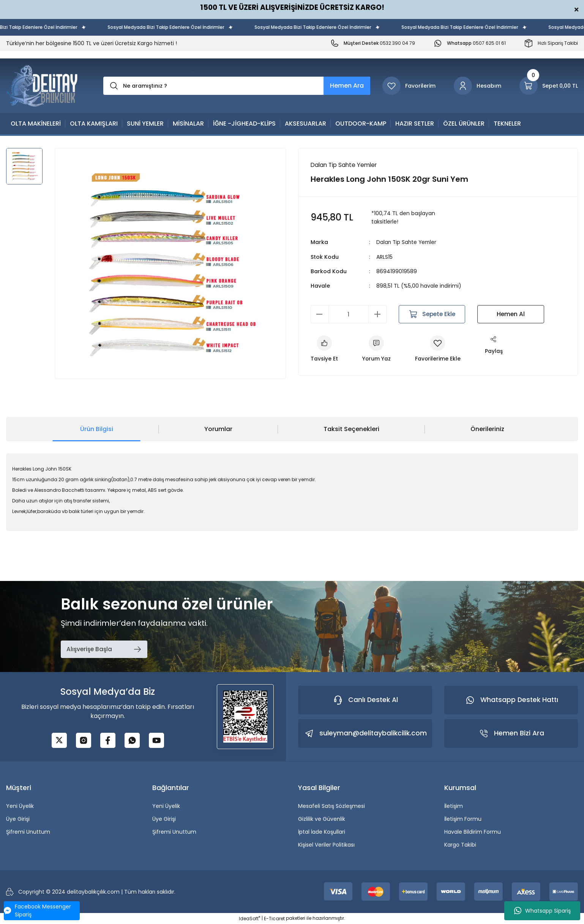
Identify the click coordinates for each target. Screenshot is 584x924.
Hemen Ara (347, 86)
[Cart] (549, 86)
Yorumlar (218, 429)
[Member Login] (477, 86)
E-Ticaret (274, 918)
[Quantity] (349, 314)
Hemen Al (511, 314)
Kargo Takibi (460, 845)
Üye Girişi (18, 819)
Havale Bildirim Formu (473, 832)
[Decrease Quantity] (320, 314)
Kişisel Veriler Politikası (326, 845)
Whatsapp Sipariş (542, 911)
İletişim (454, 806)
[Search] (237, 86)
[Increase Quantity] (377, 314)
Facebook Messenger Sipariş (37, 911)
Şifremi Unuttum (28, 832)
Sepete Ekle (432, 314)
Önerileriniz (487, 429)
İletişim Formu (463, 819)
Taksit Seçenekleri (351, 429)
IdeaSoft (249, 918)
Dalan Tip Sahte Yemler (407, 242)
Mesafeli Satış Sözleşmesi (331, 806)
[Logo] (42, 86)
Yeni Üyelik (20, 806)
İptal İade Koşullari (322, 832)
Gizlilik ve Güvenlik (322, 819)
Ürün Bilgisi (97, 429)
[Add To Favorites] (438, 349)
